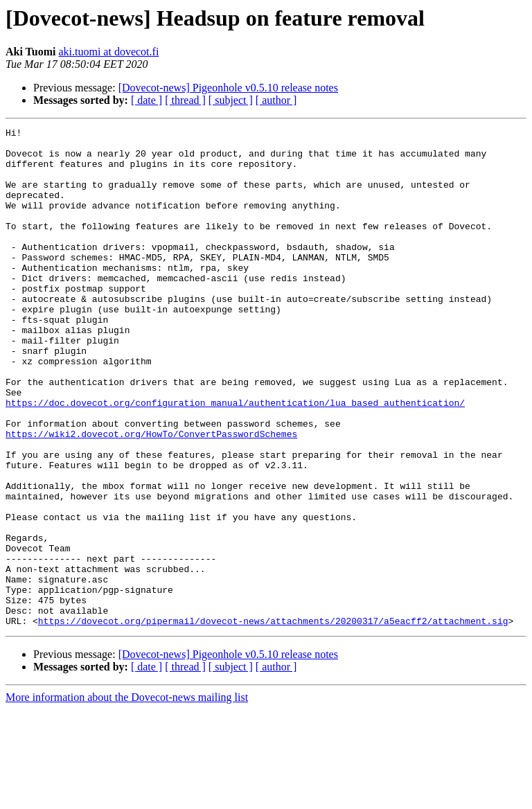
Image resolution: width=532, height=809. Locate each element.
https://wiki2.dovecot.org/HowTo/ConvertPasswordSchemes (151, 496)
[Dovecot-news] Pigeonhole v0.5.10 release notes (228, 88)
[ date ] (147, 100)
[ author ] (276, 100)
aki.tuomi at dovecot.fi (108, 52)
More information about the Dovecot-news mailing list (127, 797)
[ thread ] (185, 100)
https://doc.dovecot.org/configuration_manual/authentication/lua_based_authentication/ (235, 459)
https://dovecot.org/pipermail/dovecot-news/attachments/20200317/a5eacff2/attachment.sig (273, 720)
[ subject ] (231, 100)
